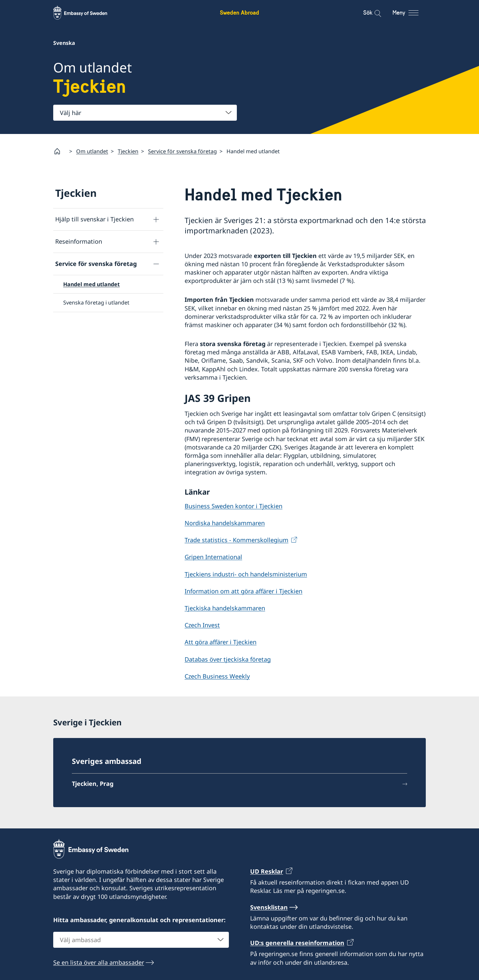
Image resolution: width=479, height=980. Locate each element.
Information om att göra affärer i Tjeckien (243, 591)
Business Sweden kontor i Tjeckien (234, 506)
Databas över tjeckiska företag (228, 659)
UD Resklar (267, 871)
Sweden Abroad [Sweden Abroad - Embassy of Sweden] (239, 12)
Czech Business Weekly (217, 676)
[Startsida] (60, 151)
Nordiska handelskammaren (225, 523)
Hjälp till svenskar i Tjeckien (94, 219)
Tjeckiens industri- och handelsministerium (246, 574)
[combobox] (145, 113)
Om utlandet (92, 151)
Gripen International (213, 557)
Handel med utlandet (91, 284)
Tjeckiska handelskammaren (225, 608)
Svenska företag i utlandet (96, 303)
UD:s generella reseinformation (297, 943)
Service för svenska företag (182, 151)
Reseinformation (79, 241)
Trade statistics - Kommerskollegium (237, 540)
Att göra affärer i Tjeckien (221, 642)
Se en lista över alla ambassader (99, 962)
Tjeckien (128, 151)
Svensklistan (269, 907)
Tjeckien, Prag (93, 784)
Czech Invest (202, 625)
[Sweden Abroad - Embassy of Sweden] (86, 13)
